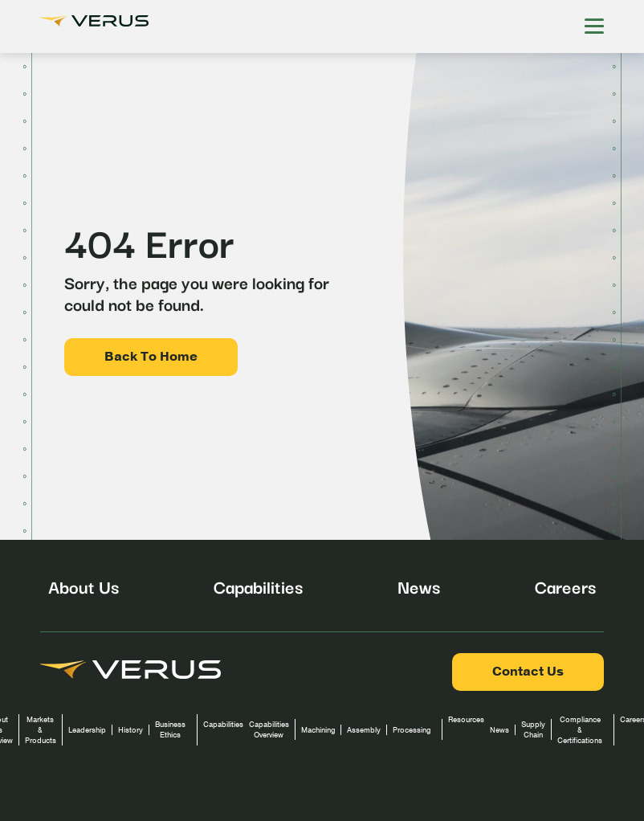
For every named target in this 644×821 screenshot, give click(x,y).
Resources (466, 719)
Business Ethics (170, 729)
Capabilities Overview (269, 729)
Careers (565, 586)
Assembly (364, 730)
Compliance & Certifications (580, 730)
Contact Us (528, 672)
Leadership (87, 730)
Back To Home (151, 357)
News (419, 586)
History (130, 730)
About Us (84, 586)
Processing (412, 730)
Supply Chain (533, 729)
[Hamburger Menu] (594, 27)
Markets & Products (41, 730)
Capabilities (258, 586)
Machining (318, 730)
